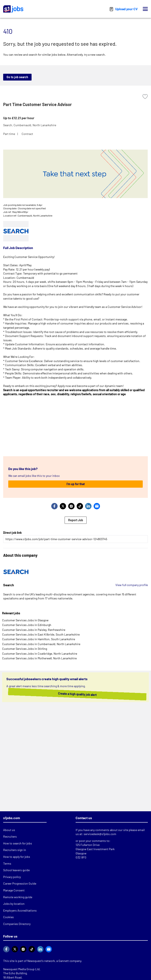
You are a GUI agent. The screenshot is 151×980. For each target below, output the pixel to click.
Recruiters (10, 836)
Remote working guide (18, 897)
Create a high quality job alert (75, 694)
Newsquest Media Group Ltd (21, 969)
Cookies (8, 917)
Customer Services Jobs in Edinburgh (27, 625)
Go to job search (17, 77)
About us (9, 830)
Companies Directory (17, 924)
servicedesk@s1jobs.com (100, 834)
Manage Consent (14, 890)
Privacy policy (12, 877)
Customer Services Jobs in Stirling (25, 649)
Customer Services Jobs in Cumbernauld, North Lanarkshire (41, 644)
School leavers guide (16, 870)
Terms (7, 863)
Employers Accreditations (20, 910)
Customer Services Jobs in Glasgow (25, 620)
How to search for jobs (18, 843)
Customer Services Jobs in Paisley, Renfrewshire (34, 630)
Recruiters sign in (15, 850)
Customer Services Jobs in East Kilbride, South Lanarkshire (41, 634)
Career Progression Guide (20, 883)
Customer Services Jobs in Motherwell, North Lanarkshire (39, 658)
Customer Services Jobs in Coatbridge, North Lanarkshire (40, 654)
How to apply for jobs (17, 857)
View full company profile (132, 585)
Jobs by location (14, 904)
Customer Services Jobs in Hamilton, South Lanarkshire (39, 639)
